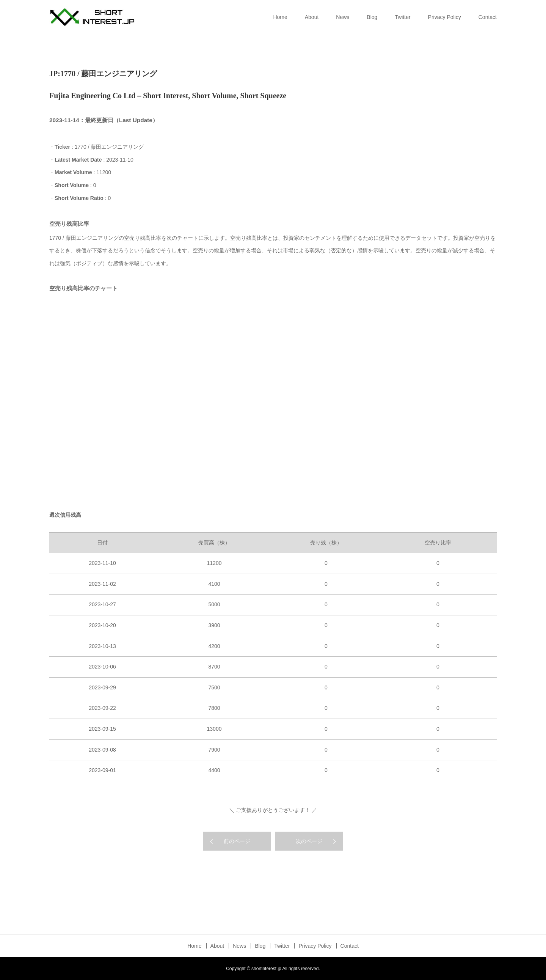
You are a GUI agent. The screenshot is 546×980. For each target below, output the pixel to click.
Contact (488, 17)
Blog (372, 17)
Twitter (402, 17)
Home (280, 17)
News (343, 17)
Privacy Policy (445, 17)
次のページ (309, 841)
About (312, 17)
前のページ (237, 841)
